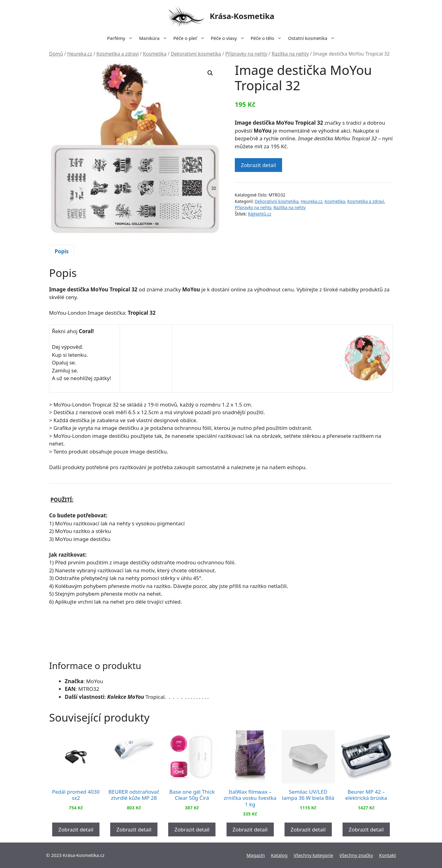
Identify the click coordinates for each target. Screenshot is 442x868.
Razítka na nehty (290, 54)
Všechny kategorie (314, 855)
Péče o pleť (191, 38)
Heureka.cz (80, 54)
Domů (56, 54)
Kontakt (388, 855)
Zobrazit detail (258, 165)
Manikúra (155, 38)
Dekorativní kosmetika (196, 54)
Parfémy (122, 38)
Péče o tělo (268, 38)
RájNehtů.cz (260, 214)
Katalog (279, 855)
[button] (210, 73)
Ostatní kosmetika (313, 38)
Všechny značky (356, 855)
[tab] (62, 251)
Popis (62, 251)
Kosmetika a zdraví (118, 54)
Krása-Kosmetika (242, 16)
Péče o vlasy (229, 38)
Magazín (256, 855)
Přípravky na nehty (246, 54)
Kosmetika (155, 54)
